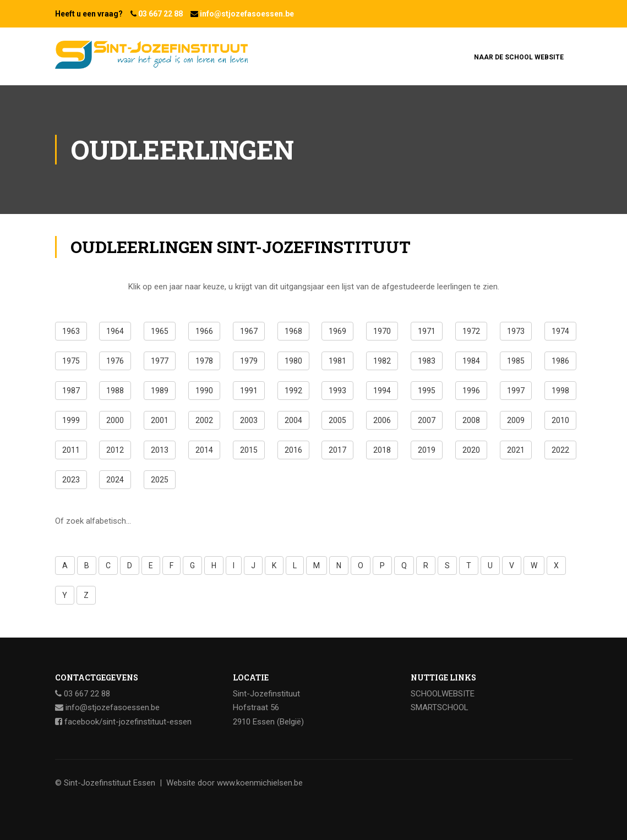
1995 (427, 391)
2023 (71, 480)
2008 (471, 420)
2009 (516, 420)
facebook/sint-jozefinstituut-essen (128, 722)
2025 (160, 480)
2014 (204, 450)
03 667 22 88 (160, 14)
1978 (204, 361)
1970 (382, 331)
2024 (115, 480)
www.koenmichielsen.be (260, 783)
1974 (560, 331)
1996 (471, 391)
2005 (337, 420)
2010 (560, 420)
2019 (427, 450)
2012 (115, 450)
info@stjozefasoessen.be (247, 14)
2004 (293, 420)
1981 (337, 361)
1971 (427, 331)
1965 (160, 331)
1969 (337, 331)
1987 (71, 391)
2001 (160, 420)
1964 (115, 331)
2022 (560, 450)
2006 (382, 420)
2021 (516, 450)
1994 (382, 391)
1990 (204, 391)
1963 (71, 331)
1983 (427, 361)
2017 (337, 450)
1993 (337, 391)
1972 (471, 331)
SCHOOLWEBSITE (443, 694)
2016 (293, 450)
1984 (471, 361)
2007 (427, 420)
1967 (249, 331)
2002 (204, 420)
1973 (516, 331)
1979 (249, 361)
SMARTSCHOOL (440, 707)
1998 (560, 391)
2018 (382, 450)
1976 (115, 361)
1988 (115, 391)
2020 (471, 450)
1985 (516, 361)
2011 (71, 450)
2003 (249, 420)
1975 (71, 361)
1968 (293, 331)
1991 (249, 391)
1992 (293, 391)
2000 (115, 420)
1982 (382, 361)
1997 (516, 391)
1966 (204, 331)
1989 (160, 391)
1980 (293, 361)
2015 (249, 450)
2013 (160, 450)
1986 (560, 361)
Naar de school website (519, 57)
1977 (160, 361)
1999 (71, 420)
